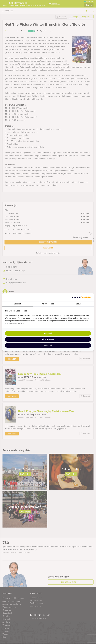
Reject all (48, 345)
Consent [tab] (17, 304)
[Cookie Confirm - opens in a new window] (82, 297)
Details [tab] (79, 304)
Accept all (48, 333)
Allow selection (48, 339)
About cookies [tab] (48, 304)
